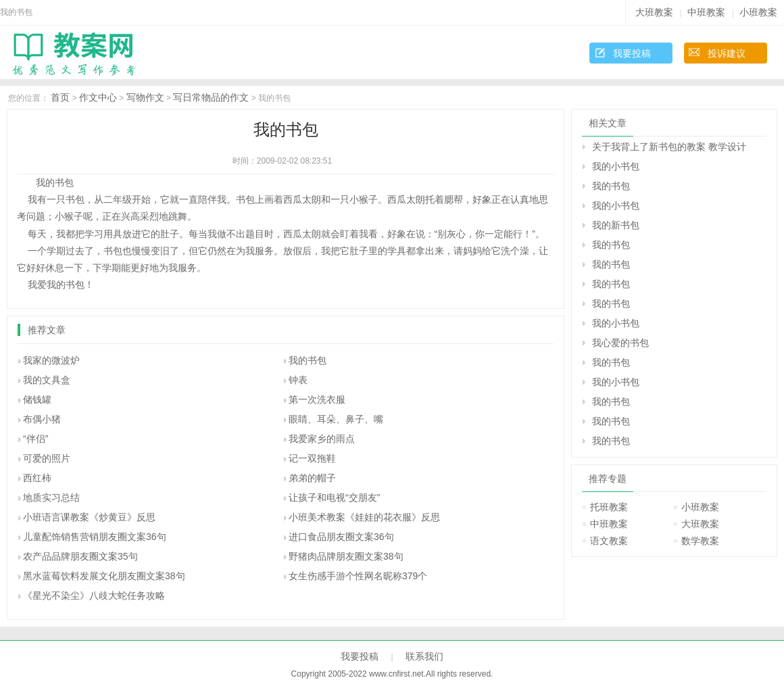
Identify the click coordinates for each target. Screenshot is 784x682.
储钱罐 (37, 399)
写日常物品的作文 (211, 97)
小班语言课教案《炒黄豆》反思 (89, 517)
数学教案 (700, 541)
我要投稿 (632, 53)
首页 (60, 97)
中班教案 (706, 12)
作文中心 (98, 97)
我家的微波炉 (51, 360)
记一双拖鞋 (312, 458)
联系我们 (424, 656)
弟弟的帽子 (312, 478)
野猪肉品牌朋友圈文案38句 (346, 556)
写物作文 (145, 97)
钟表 (298, 380)
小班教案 (758, 12)
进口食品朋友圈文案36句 (341, 537)
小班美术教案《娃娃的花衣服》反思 (364, 517)
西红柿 (37, 478)
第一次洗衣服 (317, 399)
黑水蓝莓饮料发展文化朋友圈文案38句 (104, 576)
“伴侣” (35, 439)
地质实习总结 (51, 497)
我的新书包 (616, 225)
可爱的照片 (47, 458)
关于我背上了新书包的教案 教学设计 (669, 147)
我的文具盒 (47, 380)
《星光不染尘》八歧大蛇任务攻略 (94, 595)
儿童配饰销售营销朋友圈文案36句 (95, 537)
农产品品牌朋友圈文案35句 (80, 556)
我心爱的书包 (620, 343)
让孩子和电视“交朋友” (334, 497)
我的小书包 (616, 166)
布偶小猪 (42, 419)
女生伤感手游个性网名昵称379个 (358, 576)
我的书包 (308, 360)
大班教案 (654, 12)
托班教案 (609, 507)
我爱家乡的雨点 (322, 439)
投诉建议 (727, 53)
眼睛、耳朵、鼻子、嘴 (336, 419)
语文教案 (609, 541)
